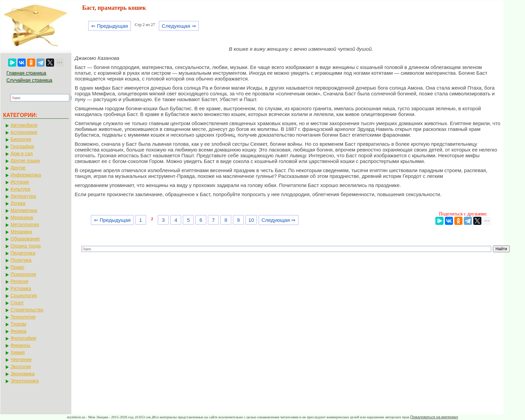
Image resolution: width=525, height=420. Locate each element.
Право (17, 267)
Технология (23, 317)
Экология (21, 367)
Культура (20, 189)
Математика (24, 210)
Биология (21, 139)
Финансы (20, 345)
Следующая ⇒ (179, 26)
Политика (21, 260)
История (20, 182)
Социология (24, 296)
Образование (25, 239)
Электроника (25, 381)
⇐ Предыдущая (110, 26)
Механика (21, 232)
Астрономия (24, 132)
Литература (23, 196)
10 (251, 220)
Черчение (21, 359)
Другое (18, 168)
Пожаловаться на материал (434, 417)
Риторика (21, 288)
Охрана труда (26, 246)
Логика (18, 203)
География (22, 146)
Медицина (22, 217)
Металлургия (25, 225)
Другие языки (25, 161)
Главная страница (26, 73)
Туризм (18, 324)
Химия (18, 352)
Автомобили (24, 125)
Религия (19, 281)
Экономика (22, 374)
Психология (23, 274)
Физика (18, 331)
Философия (23, 338)
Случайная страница (29, 80)
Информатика (26, 175)
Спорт (17, 303)
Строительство (27, 310)
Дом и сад (22, 154)
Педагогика (23, 253)
